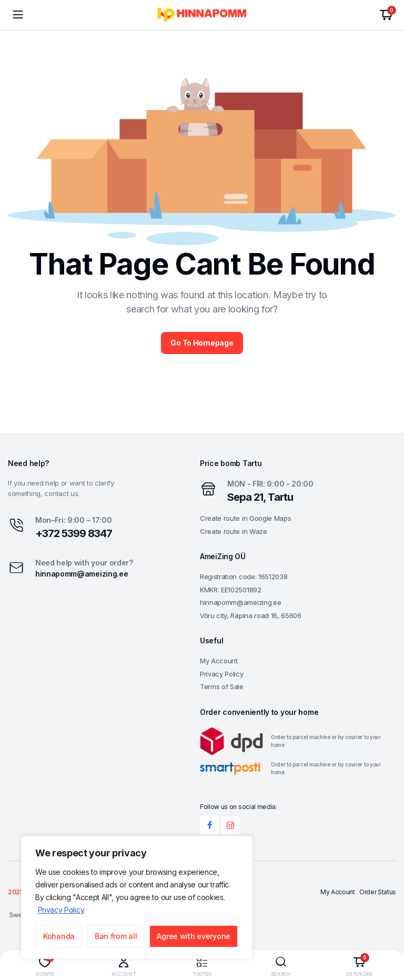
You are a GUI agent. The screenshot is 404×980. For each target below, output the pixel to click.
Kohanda (59, 936)
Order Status (378, 892)
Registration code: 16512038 (244, 577)
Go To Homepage (202, 343)
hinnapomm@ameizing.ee (82, 574)
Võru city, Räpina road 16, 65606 (251, 615)
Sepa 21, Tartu (260, 497)
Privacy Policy (61, 910)
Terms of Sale (222, 686)
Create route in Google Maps (245, 518)
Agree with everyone (194, 936)
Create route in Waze (234, 531)
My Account (219, 661)
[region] (137, 897)
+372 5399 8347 (74, 533)
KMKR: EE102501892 (231, 590)
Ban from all (116, 936)
